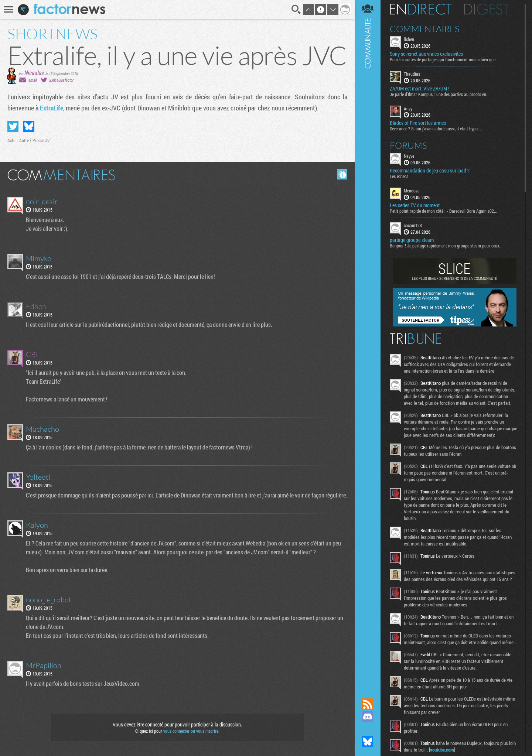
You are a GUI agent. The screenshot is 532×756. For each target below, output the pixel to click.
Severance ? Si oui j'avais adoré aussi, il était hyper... (436, 129)
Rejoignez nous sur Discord (368, 716)
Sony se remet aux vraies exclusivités (426, 54)
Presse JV (41, 140)
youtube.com (442, 750)
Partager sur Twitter (13, 126)
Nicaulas (34, 73)
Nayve (409, 156)
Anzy (408, 109)
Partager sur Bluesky (29, 126)
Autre (24, 140)
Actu (11, 140)
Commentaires (425, 29)
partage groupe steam (412, 240)
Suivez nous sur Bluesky (368, 742)
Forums (408, 146)
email (33, 80)
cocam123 (413, 225)
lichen (409, 39)
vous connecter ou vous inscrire (191, 731)
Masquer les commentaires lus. (342, 174)
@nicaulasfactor (61, 80)
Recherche (296, 10)
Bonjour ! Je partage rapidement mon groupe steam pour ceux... (446, 246)
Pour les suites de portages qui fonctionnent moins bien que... (444, 59)
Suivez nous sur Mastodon (368, 729)
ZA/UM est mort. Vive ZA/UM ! (420, 89)
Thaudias (412, 74)
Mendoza (412, 191)
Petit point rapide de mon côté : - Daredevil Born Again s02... (444, 211)
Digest (486, 9)
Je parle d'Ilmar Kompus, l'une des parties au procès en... (440, 94)
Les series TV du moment (415, 205)
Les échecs (399, 176)
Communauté (368, 342)
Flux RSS (368, 704)
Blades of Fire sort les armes (418, 123)
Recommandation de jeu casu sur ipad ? (430, 171)
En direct (421, 9)
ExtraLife (52, 108)
